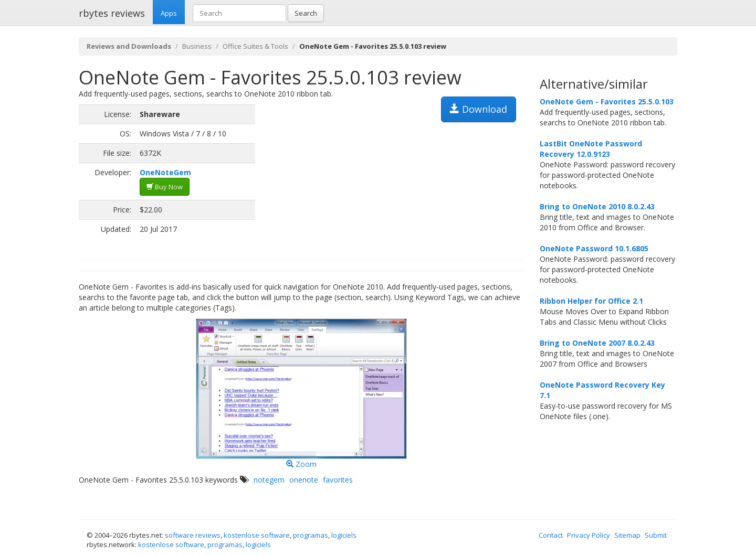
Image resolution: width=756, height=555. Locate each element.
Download (479, 109)
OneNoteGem (165, 172)
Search (306, 13)
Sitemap (627, 535)
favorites (338, 480)
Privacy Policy (589, 535)
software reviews (193, 535)
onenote (304, 480)
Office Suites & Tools (255, 46)
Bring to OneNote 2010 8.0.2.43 (597, 206)
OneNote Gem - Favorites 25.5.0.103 (607, 102)
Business (197, 46)
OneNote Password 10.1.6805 (594, 248)
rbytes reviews (112, 13)
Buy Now (165, 187)
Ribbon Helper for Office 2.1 (591, 301)
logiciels (344, 535)
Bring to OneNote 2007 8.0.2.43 (597, 343)
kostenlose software (257, 535)
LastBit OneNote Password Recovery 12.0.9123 (591, 149)
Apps (169, 13)
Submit (656, 535)
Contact (551, 535)
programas (311, 535)
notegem (269, 480)
